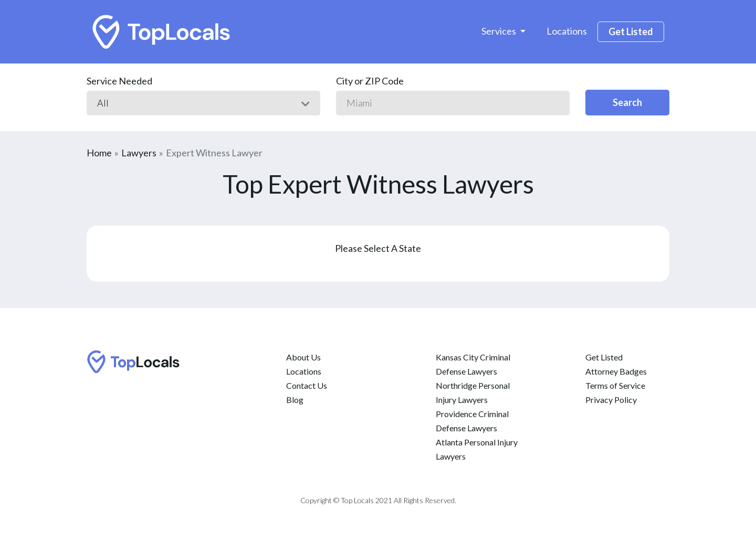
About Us (303, 357)
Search (627, 102)
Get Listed (631, 31)
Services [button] (500, 31)
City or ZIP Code (370, 81)
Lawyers (139, 153)
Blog (295, 400)
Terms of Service (615, 385)
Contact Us (307, 385)
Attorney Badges (616, 371)
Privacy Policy (611, 400)
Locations (567, 31)
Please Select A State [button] (378, 248)
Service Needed (119, 81)
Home (99, 153)
